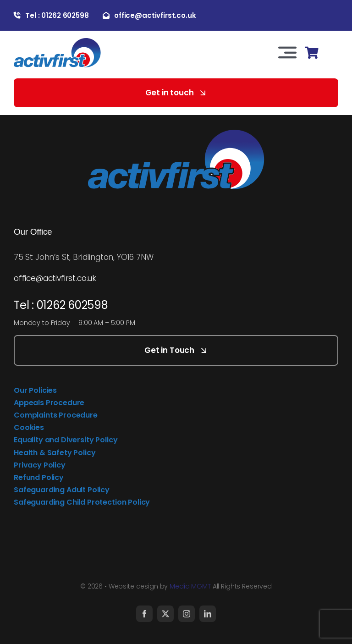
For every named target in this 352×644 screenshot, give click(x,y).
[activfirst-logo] (57, 42)
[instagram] (187, 614)
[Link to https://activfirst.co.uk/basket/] (311, 53)
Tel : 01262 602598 (61, 305)
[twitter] (165, 614)
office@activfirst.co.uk (55, 278)
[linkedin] (208, 614)
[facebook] (144, 614)
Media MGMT (190, 586)
